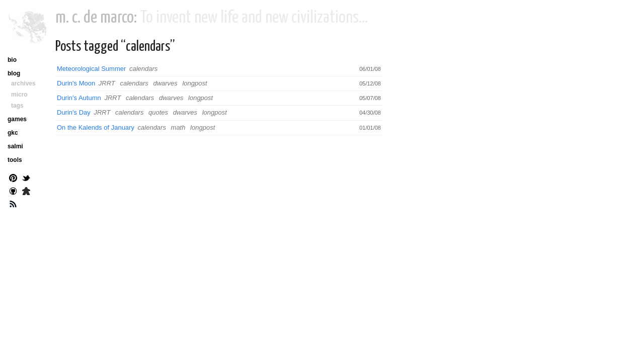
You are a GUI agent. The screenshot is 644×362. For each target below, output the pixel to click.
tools (15, 160)
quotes (158, 112)
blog (14, 73)
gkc (13, 133)
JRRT (107, 83)
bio (12, 60)
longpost (194, 83)
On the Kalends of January (96, 127)
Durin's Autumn (79, 98)
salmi (15, 146)
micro (19, 95)
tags (17, 106)
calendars (143, 69)
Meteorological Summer (91, 69)
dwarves (165, 83)
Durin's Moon (76, 83)
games (17, 119)
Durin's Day (74, 112)
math (178, 127)
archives (23, 83)
